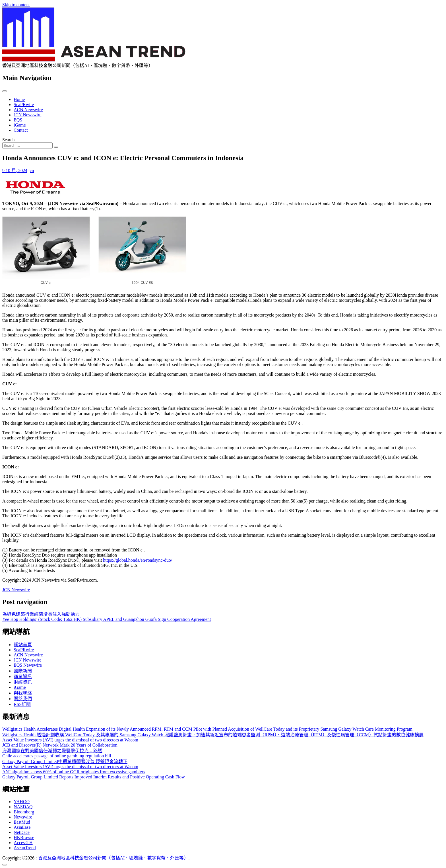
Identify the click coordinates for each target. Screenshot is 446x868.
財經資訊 (23, 682)
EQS (18, 120)
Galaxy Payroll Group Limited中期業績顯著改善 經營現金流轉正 (65, 761)
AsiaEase (22, 827)
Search (9, 140)
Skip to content (16, 5)
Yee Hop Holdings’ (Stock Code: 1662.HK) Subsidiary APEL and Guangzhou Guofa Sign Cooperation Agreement (107, 619)
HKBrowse (24, 837)
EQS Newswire (28, 665)
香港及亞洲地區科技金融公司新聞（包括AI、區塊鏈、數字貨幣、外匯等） (113, 858)
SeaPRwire (24, 105)
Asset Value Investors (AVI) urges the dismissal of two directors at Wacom (70, 740)
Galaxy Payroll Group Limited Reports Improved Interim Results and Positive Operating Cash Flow (94, 777)
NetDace (22, 832)
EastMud (22, 822)
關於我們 (23, 699)
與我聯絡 (23, 693)
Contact (21, 130)
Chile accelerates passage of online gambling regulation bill (57, 756)
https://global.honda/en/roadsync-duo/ (138, 560)
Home (19, 99)
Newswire (23, 817)
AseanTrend (25, 848)
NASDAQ (23, 807)
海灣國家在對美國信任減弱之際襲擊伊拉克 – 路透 (52, 751)
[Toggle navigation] (5, 91)
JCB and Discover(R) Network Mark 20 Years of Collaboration (60, 745)
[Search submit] (56, 147)
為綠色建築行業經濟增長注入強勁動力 (41, 614)
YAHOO (22, 802)
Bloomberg (24, 812)
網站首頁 (23, 645)
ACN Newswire (28, 110)
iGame (20, 125)
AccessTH (23, 843)
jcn (31, 170)
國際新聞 (23, 671)
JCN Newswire (27, 115)
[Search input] (27, 145)
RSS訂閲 (22, 704)
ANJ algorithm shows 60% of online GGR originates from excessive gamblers (74, 772)
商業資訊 (23, 676)
